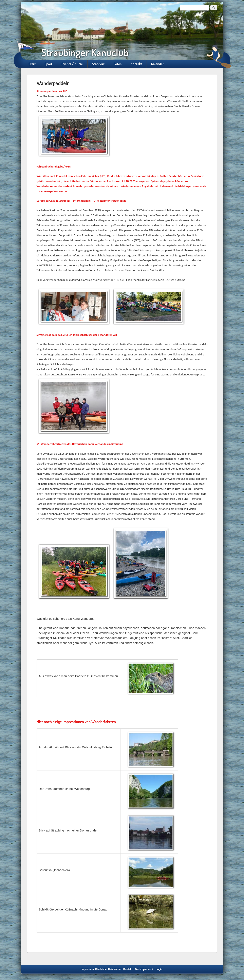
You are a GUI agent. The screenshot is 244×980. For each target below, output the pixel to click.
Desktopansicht (144, 969)
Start (32, 64)
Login (159, 969)
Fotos (117, 64)
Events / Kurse (72, 64)
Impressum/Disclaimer (95, 969)
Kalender (157, 64)
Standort (98, 64)
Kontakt (136, 64)
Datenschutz (115, 969)
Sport (48, 64)
